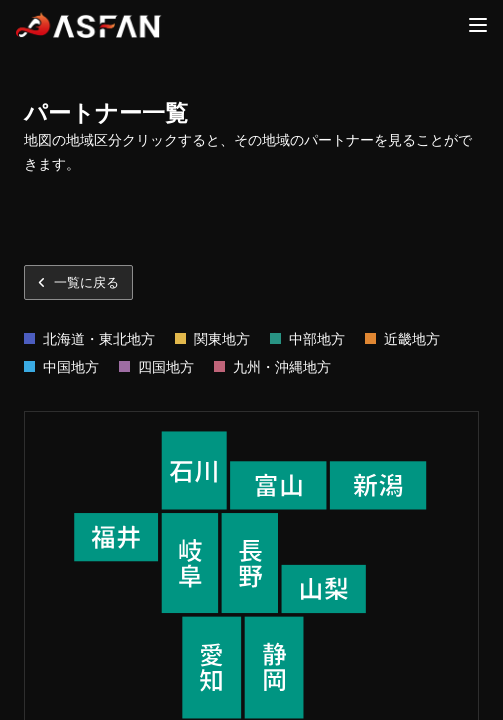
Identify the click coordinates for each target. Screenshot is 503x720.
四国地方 (166, 366)
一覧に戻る (78, 282)
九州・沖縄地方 (282, 366)
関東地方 (222, 338)
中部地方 (317, 338)
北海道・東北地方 (99, 338)
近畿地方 (412, 338)
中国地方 (71, 366)
